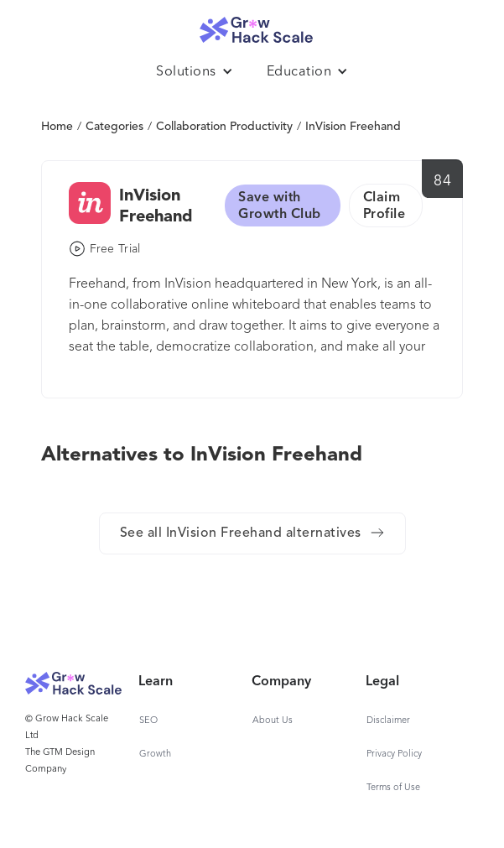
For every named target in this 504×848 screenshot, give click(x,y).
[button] (195, 72)
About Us (273, 721)
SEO (148, 721)
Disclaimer (388, 721)
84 (442, 181)
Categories (114, 127)
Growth (155, 754)
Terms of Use (393, 788)
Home (57, 127)
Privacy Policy (394, 754)
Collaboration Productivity (224, 127)
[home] (252, 26)
